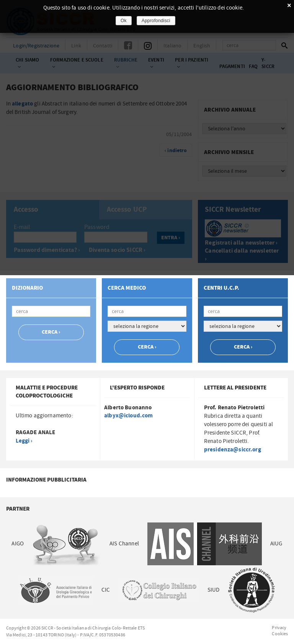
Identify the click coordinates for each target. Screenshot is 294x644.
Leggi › (24, 441)
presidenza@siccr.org (233, 450)
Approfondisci (156, 21)
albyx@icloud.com (128, 416)
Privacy (279, 628)
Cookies (280, 634)
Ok (124, 21)
